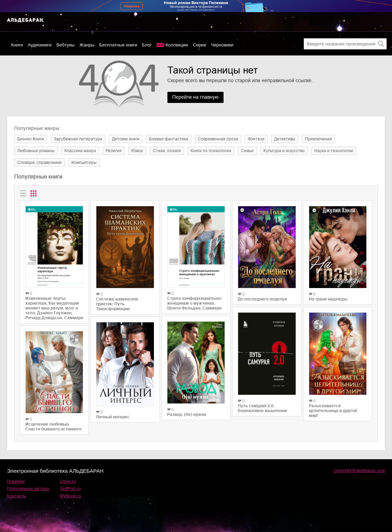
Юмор (137, 151)
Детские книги (126, 139)
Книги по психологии (211, 151)
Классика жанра (80, 151)
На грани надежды (328, 299)
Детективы (285, 139)
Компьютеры (84, 163)
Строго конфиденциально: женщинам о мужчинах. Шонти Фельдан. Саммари (194, 303)
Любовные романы (36, 151)
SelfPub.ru (71, 489)
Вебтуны (66, 45)
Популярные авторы (28, 489)
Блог (147, 45)
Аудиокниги (40, 45)
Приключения (319, 139)
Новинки (16, 481)
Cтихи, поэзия (167, 151)
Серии (199, 45)
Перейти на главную (196, 97)
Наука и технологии (334, 151)
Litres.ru (68, 481)
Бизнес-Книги (31, 139)
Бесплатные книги (118, 45)
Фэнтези (256, 139)
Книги (17, 45)
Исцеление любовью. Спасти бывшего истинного (53, 427)
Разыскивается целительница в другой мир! (333, 411)
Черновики (222, 45)
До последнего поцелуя (262, 299)
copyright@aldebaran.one (359, 470)
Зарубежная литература (78, 139)
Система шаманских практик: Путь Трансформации (117, 304)
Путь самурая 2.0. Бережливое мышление (263, 408)
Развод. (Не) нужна (187, 415)
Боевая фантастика (169, 139)
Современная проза (218, 139)
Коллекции (177, 45)
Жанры (87, 45)
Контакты (17, 496)
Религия (114, 151)
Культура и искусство (284, 151)
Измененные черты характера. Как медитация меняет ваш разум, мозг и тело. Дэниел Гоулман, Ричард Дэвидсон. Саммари (54, 308)
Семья (247, 151)
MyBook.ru (71, 496)
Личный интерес (113, 417)
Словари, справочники (40, 163)
